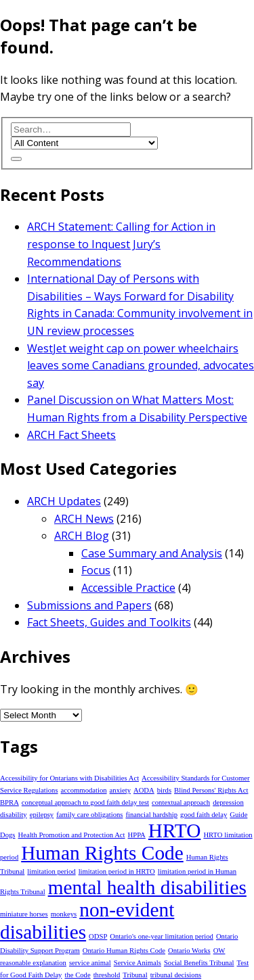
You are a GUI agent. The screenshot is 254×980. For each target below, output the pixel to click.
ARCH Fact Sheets (71, 435)
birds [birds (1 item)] (164, 790)
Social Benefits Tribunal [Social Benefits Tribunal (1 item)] (199, 963)
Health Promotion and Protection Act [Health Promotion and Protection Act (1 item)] (72, 835)
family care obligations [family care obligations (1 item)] (89, 815)
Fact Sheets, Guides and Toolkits (109, 622)
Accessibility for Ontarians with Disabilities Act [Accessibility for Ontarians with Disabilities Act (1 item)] (69, 778)
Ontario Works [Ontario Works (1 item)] (189, 951)
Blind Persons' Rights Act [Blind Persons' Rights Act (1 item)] (211, 790)
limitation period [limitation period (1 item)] (51, 871)
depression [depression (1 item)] (228, 802)
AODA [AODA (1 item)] (144, 790)
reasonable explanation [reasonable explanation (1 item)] (33, 963)
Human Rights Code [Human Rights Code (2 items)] (102, 853)
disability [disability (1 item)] (14, 815)
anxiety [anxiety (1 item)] (120, 790)
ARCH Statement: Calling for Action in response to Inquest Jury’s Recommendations (121, 244)
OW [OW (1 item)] (219, 951)
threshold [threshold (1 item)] (107, 975)
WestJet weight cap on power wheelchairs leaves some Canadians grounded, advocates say (141, 366)
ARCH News (84, 519)
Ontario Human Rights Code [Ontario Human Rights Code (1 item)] (124, 951)
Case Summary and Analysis (152, 553)
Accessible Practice (128, 588)
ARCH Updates (64, 501)
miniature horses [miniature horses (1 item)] (24, 914)
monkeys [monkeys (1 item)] (64, 914)
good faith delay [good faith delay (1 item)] (204, 815)
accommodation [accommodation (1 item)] (84, 790)
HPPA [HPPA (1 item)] (137, 835)
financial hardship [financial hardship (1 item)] (151, 815)
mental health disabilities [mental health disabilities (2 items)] (147, 887)
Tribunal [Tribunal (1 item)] (135, 975)
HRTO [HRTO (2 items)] (175, 831)
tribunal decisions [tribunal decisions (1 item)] (176, 975)
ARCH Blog (82, 536)
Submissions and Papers (89, 605)
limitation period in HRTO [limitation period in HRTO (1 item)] (117, 871)
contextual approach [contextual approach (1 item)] (181, 802)
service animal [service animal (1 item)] (90, 963)
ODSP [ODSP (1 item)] (98, 936)
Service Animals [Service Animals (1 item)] (137, 963)
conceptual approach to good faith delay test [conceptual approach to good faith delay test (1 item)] (85, 802)
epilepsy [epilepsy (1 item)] (42, 815)
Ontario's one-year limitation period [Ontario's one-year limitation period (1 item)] (162, 936)
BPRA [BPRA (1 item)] (9, 802)
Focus (96, 570)
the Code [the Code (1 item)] (77, 975)
